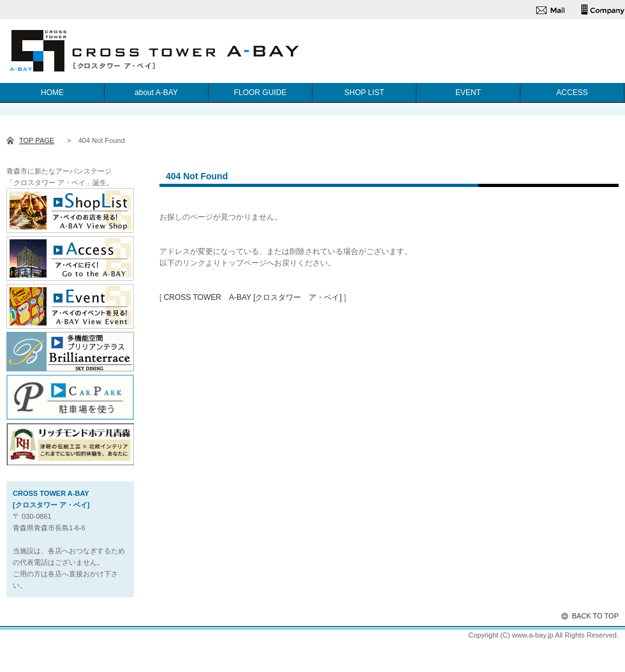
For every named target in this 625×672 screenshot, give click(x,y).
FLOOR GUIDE (261, 93)
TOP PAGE (37, 140)
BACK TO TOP (595, 616)
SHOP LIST (364, 93)
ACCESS (572, 93)
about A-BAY (156, 93)
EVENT (468, 93)
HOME (52, 93)
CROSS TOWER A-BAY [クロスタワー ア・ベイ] (253, 297)
